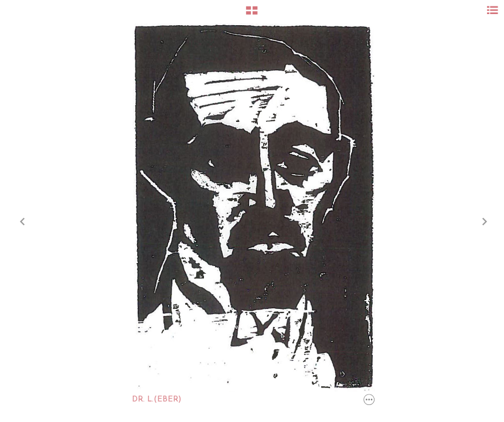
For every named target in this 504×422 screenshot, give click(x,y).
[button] (252, 15)
